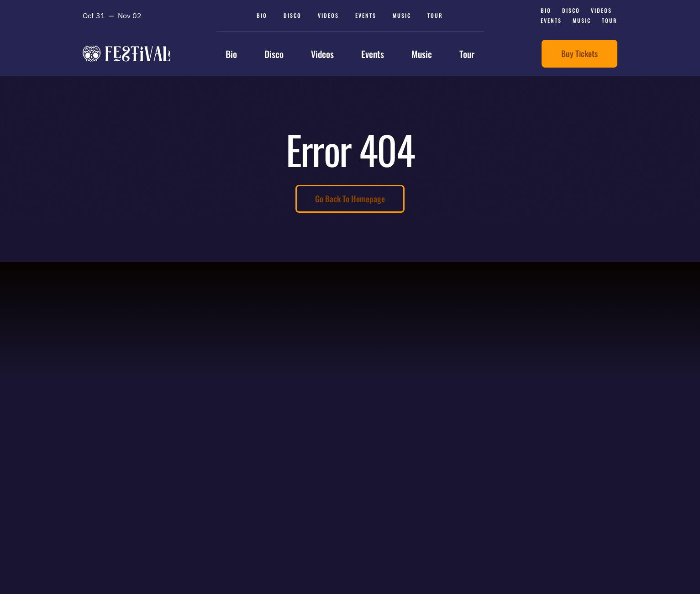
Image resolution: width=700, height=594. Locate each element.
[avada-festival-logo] (126, 50)
